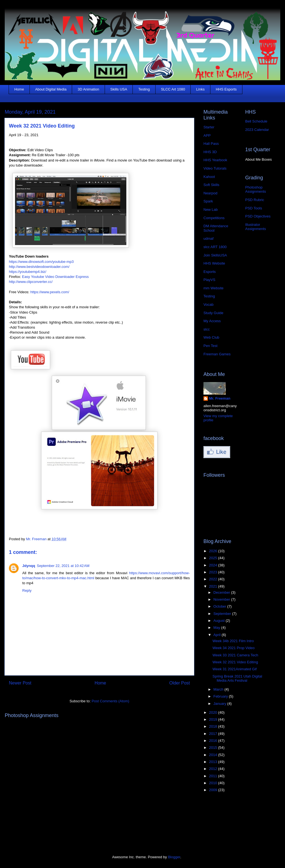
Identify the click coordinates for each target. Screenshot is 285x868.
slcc (207, 329)
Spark (208, 201)
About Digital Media (51, 89)
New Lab (211, 210)
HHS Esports (226, 89)
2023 (214, 572)
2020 (214, 712)
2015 (214, 748)
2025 (214, 558)
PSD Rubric (255, 200)
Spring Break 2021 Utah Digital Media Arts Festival (237, 678)
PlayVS (209, 280)
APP (207, 135)
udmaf (208, 239)
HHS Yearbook (215, 160)
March (219, 689)
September (223, 614)
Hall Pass (211, 144)
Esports (210, 272)
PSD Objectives (258, 216)
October (220, 606)
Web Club (211, 337)
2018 (214, 726)
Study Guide (213, 313)
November (222, 599)
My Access (212, 321)
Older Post (180, 683)
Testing (144, 89)
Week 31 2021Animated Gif (234, 669)
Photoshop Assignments (255, 190)
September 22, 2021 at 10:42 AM (63, 566)
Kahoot (209, 177)
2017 (214, 734)
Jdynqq (29, 566)
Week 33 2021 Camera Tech (235, 655)
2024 (214, 565)
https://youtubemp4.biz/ (28, 272)
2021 (214, 586)
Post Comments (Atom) (110, 701)
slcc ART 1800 (215, 247)
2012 (214, 769)
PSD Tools (254, 208)
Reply (27, 591)
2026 (214, 551)
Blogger (174, 857)
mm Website (213, 288)
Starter (209, 127)
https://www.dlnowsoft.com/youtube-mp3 (41, 262)
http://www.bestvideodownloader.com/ (39, 267)
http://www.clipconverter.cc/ (31, 282)
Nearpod (210, 193)
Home (19, 89)
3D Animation (88, 89)
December (222, 592)
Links (200, 89)
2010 (214, 783)
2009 (214, 790)
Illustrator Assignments (255, 227)
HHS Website (214, 263)
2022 (214, 579)
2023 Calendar (257, 130)
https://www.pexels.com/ (50, 292)
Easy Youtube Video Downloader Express (55, 277)
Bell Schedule (256, 121)
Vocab (208, 305)
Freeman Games (217, 354)
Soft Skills (211, 185)
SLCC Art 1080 (173, 89)
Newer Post (20, 683)
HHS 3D (210, 152)
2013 (214, 762)
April (218, 635)
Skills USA (119, 89)
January (220, 704)
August (220, 621)
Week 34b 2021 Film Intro (233, 641)
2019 (214, 719)
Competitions (214, 218)
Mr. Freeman (220, 398)
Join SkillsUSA (215, 255)
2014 (214, 755)
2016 (214, 741)
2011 (214, 776)
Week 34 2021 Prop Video (233, 648)
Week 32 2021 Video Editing (235, 662)
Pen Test (210, 346)
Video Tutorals (215, 168)
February (221, 696)
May (217, 628)
